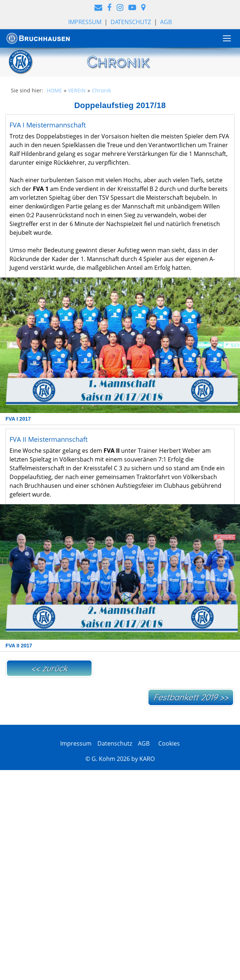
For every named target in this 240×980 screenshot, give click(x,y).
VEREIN (77, 90)
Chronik (101, 90)
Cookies (168, 743)
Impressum (85, 22)
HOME (54, 90)
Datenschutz (131, 22)
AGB (166, 22)
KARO (147, 759)
